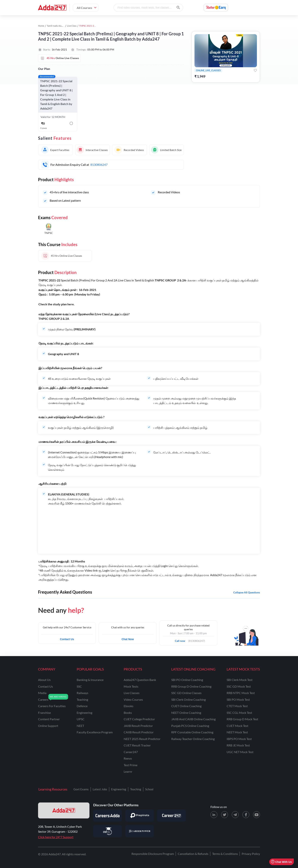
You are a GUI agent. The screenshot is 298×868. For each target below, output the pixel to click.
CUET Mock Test (237, 726)
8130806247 (99, 165)
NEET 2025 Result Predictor (142, 739)
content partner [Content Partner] (49, 719)
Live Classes (132, 693)
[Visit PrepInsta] (139, 816)
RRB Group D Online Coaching (191, 686)
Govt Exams (81, 789)
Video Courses (133, 699)
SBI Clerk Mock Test (240, 680)
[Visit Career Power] (139, 831)
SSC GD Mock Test (239, 686)
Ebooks (129, 706)
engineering (84, 713)
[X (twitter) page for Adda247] (225, 815)
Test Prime (131, 765)
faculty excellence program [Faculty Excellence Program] (95, 732)
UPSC (81, 719)
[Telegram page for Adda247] (235, 815)
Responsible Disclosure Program (153, 854)
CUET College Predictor (139, 719)
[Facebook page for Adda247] (246, 815)
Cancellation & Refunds (193, 854)
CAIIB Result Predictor (139, 732)
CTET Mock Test (237, 706)
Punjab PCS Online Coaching (190, 726)
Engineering (119, 789)
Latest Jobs (100, 789)
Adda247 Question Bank (140, 680)
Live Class (72, 26)
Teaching (136, 789)
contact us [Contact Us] (45, 686)
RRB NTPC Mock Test (241, 693)
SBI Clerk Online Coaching (188, 699)
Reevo (128, 758)
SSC (79, 686)
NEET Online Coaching (186, 713)
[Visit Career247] (171, 816)
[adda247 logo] (64, 810)
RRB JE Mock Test (238, 745)
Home (41, 26)
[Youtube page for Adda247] (257, 815)
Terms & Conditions (225, 854)
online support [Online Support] (48, 726)
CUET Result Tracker (137, 745)
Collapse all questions (247, 592)
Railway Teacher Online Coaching (193, 739)
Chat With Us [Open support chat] (281, 862)
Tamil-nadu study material (60, 26)
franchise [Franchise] (44, 713)
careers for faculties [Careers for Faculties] (52, 706)
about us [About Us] (44, 680)
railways (82, 693)
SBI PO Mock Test (238, 699)
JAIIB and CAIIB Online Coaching (193, 719)
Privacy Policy (251, 854)
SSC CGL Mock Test (239, 713)
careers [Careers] (43, 699)
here (71, 304)
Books (128, 713)
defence (82, 706)
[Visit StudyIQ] (108, 831)
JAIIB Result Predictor (138, 726)
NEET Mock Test (237, 732)
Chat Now (128, 639)
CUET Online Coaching (186, 706)
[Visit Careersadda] (108, 816)
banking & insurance (90, 680)
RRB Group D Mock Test (242, 719)
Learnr (128, 771)
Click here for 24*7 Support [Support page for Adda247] (56, 837)
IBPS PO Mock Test (239, 739)
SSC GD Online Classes (186, 693)
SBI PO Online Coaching (187, 680)
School (149, 789)
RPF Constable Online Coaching (192, 732)
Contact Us (67, 639)
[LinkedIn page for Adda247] (214, 815)
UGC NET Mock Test (240, 752)
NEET (80, 726)
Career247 (131, 752)
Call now (181, 640)
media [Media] (42, 693)
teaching (82, 699)
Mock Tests (131, 686)
